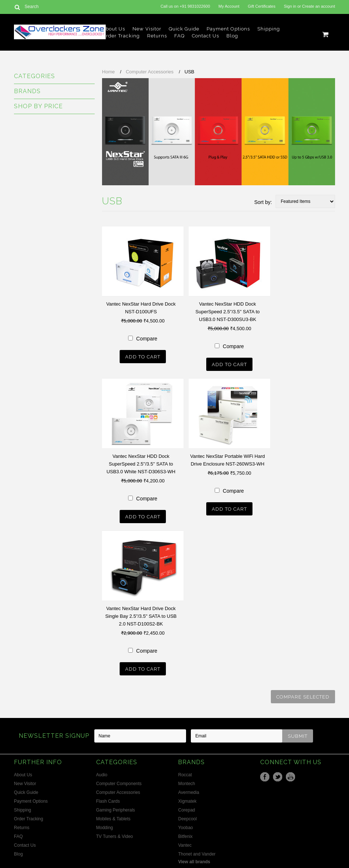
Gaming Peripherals (116, 810)
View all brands (194, 862)
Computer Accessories (150, 72)
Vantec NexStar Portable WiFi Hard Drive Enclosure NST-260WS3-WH (228, 460)
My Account (229, 6)
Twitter (278, 777)
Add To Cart (143, 357)
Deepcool (187, 819)
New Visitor (147, 29)
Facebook (265, 777)
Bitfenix (185, 836)
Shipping (269, 29)
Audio (102, 775)
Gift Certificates (261, 6)
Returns (157, 36)
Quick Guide (184, 29)
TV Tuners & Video (115, 836)
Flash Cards (108, 801)
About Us (114, 29)
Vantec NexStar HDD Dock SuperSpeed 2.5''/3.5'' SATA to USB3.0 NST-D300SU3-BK (228, 312)
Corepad (186, 810)
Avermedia (188, 792)
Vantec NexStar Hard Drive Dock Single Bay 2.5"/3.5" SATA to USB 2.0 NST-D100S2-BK (141, 616)
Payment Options (228, 29)
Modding (105, 828)
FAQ (179, 36)
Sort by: (263, 202)
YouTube (290, 777)
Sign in (290, 6)
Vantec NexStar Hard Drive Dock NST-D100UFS (141, 308)
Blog (232, 36)
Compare (147, 339)
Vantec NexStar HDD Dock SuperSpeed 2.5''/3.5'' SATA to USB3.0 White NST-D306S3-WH (141, 464)
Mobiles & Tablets (113, 819)
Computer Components (119, 784)
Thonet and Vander (197, 854)
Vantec (185, 845)
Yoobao (185, 828)
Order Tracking (121, 36)
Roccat (185, 775)
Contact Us (206, 36)
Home (108, 72)
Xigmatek (187, 801)
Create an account (319, 6)
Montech (186, 784)
